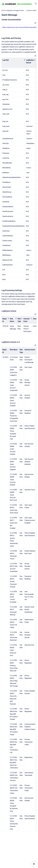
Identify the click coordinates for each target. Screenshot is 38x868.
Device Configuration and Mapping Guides (13, 10)
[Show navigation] (34, 864)
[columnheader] (13, 63)
